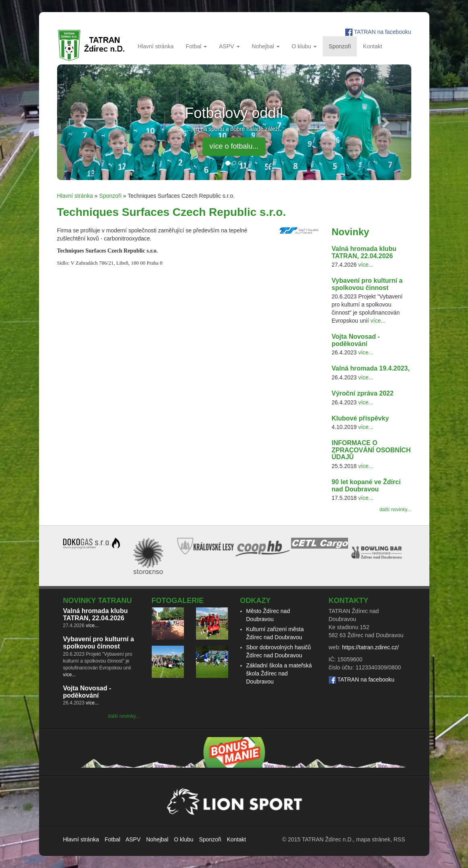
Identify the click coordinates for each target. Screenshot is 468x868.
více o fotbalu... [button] (234, 146)
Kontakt (372, 46)
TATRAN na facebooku (383, 32)
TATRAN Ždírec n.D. (327, 839)
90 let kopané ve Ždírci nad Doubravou (366, 486)
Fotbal (196, 46)
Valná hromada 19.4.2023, (371, 368)
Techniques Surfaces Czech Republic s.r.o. (172, 212)
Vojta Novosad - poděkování (356, 340)
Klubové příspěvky (360, 418)
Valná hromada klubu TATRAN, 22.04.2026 (364, 252)
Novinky (350, 232)
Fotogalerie (178, 601)
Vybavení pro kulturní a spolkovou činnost (367, 284)
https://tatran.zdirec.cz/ (370, 647)
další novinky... (395, 510)
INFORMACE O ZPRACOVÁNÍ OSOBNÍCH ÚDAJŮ (371, 450)
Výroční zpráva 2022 (363, 393)
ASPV (229, 46)
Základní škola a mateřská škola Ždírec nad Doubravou (279, 673)
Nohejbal (266, 46)
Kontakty (349, 601)
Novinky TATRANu (98, 601)
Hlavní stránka (156, 46)
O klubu (304, 46)
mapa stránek (373, 839)
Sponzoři (340, 46)
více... (366, 265)
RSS (399, 839)
